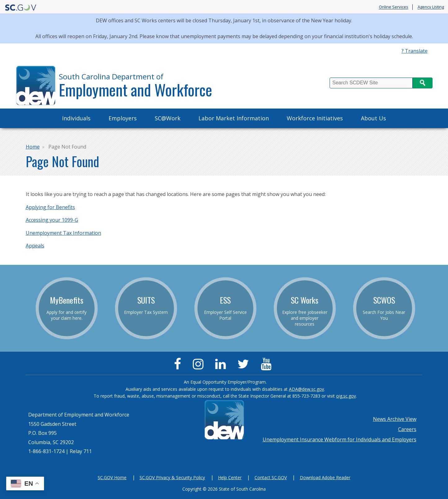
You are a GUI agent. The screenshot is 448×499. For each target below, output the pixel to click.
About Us (373, 118)
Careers (407, 429)
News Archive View (395, 419)
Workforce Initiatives (315, 118)
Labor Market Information (234, 118)
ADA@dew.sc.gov (306, 389)
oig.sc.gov (346, 396)
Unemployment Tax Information (63, 233)
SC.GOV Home (112, 477)
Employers (123, 118)
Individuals (76, 118)
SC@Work (168, 118)
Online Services (394, 7)
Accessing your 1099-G (52, 220)
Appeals (35, 246)
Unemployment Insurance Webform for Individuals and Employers (339, 439)
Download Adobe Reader (325, 477)
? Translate (415, 51)
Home (33, 147)
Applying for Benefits (50, 207)
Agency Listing (431, 7)
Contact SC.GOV (271, 477)
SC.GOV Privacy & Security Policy (172, 477)
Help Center (230, 477)
